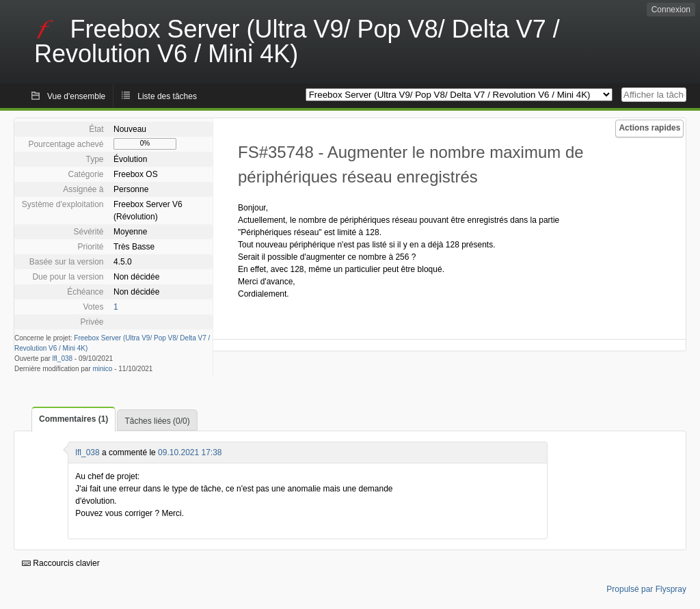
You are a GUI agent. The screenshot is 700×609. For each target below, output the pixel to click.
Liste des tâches (167, 96)
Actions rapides (649, 128)
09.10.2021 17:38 (190, 452)
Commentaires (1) (73, 419)
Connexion (671, 10)
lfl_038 (63, 358)
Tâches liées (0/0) (157, 421)
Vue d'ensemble (76, 96)
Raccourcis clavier (61, 563)
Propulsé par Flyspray (646, 589)
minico (103, 369)
